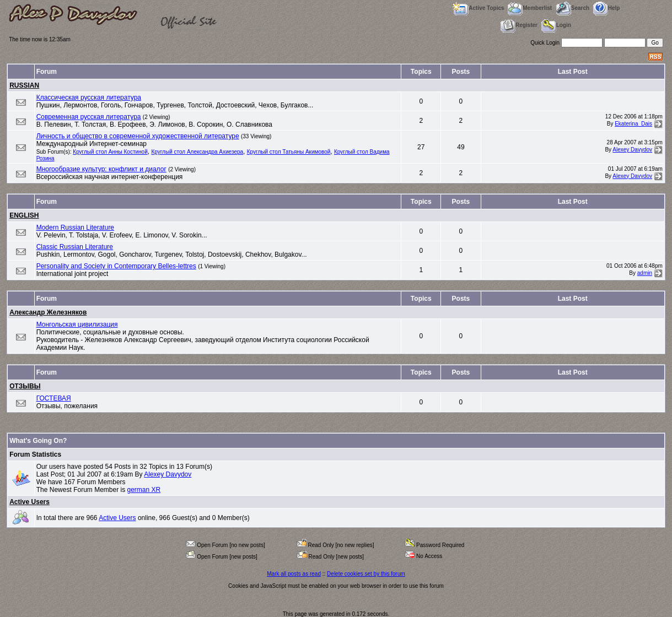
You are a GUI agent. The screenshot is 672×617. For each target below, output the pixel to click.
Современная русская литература (89, 117)
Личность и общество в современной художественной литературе (138, 136)
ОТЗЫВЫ (25, 386)
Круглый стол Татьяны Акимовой (289, 152)
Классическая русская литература (89, 98)
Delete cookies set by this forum (366, 574)
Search (572, 8)
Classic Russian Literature (75, 247)
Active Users (29, 502)
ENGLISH (24, 215)
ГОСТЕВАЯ (54, 398)
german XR (144, 490)
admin (645, 273)
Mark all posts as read (294, 574)
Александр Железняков (48, 312)
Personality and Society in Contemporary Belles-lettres (116, 266)
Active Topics (478, 8)
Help (607, 8)
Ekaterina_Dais (633, 124)
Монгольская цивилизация (77, 324)
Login (556, 25)
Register (519, 25)
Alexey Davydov (632, 150)
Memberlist (530, 8)
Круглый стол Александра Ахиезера (197, 152)
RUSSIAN (24, 85)
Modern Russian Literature (75, 228)
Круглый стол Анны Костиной (110, 152)
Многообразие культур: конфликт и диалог (101, 169)
